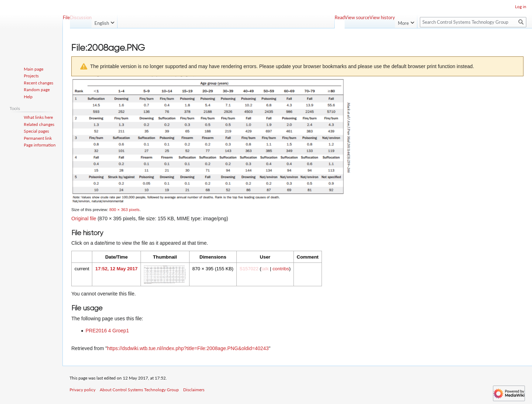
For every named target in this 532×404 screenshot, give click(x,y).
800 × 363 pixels (124, 209)
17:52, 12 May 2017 (116, 269)
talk (265, 269)
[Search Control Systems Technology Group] (473, 22)
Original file (84, 218)
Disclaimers (194, 390)
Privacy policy (83, 390)
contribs (281, 269)
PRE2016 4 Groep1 (107, 331)
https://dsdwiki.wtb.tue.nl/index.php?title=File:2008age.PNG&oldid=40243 (188, 348)
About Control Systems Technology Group (139, 390)
